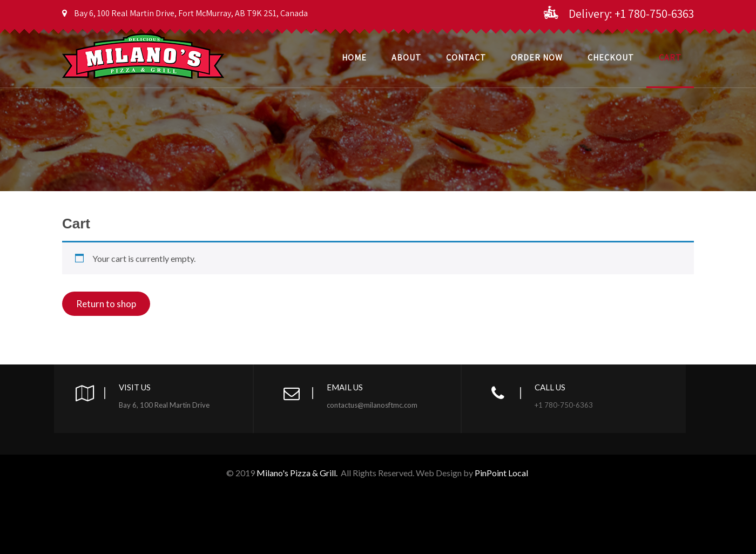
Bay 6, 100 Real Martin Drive (164, 405)
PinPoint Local (502, 473)
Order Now (537, 58)
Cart (670, 58)
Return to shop (106, 304)
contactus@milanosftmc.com (372, 405)
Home (354, 58)
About (406, 58)
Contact (466, 58)
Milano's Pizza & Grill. (297, 473)
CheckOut (611, 58)
